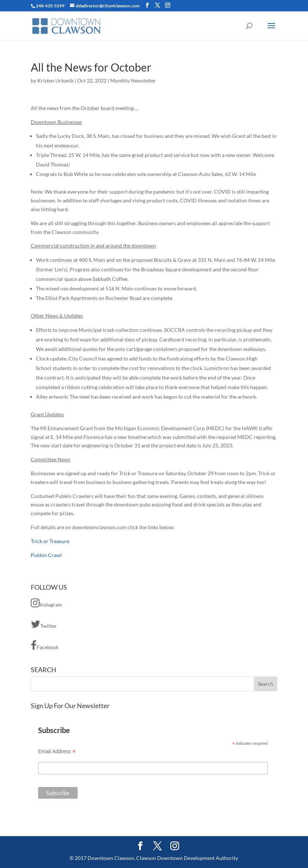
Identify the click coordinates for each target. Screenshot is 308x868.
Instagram (47, 603)
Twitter (44, 624)
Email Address (57, 752)
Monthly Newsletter (133, 80)
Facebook (45, 645)
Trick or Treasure (50, 541)
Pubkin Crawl (46, 555)
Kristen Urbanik (55, 80)
